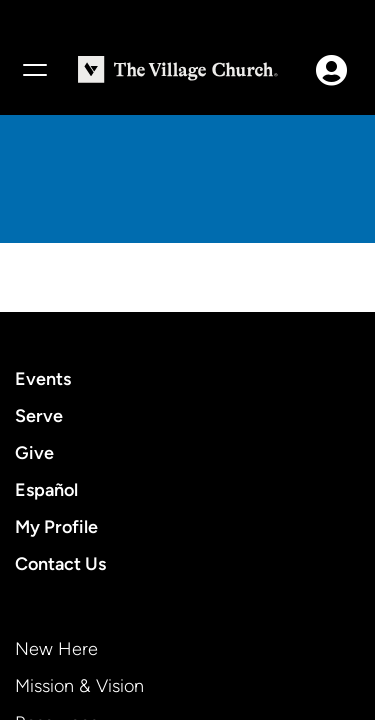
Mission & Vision (79, 686)
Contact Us (60, 564)
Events (43, 379)
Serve (39, 416)
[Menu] (34, 70)
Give (34, 453)
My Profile (56, 527)
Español (46, 490)
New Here (56, 649)
